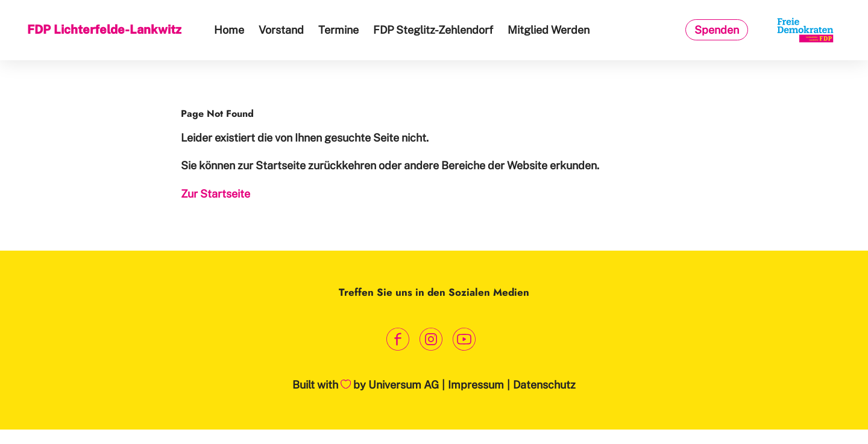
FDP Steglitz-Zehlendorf (433, 30)
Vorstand (281, 30)
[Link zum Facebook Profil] (398, 339)
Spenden (717, 30)
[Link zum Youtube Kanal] (464, 339)
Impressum (476, 385)
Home (229, 30)
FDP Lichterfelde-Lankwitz (104, 30)
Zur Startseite (215, 194)
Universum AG (404, 385)
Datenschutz (544, 385)
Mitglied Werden (549, 30)
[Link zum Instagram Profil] (431, 339)
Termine (338, 30)
